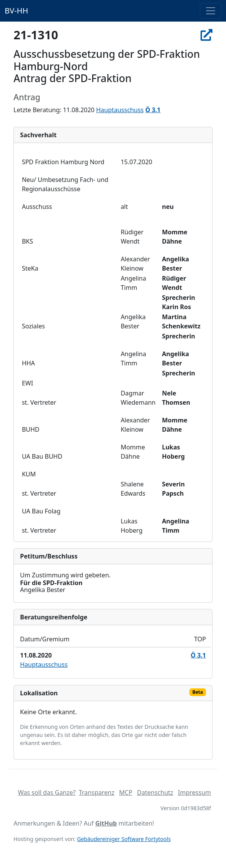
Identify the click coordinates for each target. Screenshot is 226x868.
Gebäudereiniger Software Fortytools (124, 839)
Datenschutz (155, 792)
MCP (126, 792)
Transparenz (96, 792)
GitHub (106, 823)
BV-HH (16, 11)
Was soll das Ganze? (47, 792)
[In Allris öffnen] (207, 35)
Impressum (194, 792)
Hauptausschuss (120, 110)
